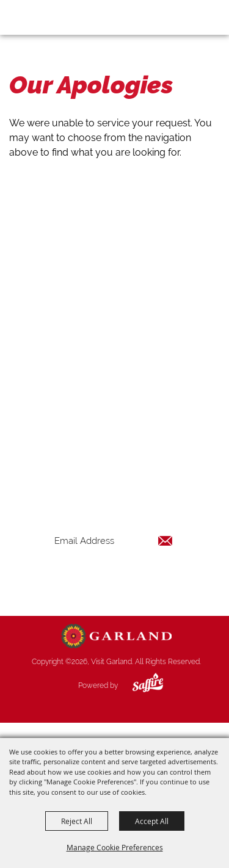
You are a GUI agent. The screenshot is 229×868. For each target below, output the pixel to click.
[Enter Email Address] (114, 541)
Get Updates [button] (114, 580)
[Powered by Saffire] (139, 685)
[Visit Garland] (44, 17)
